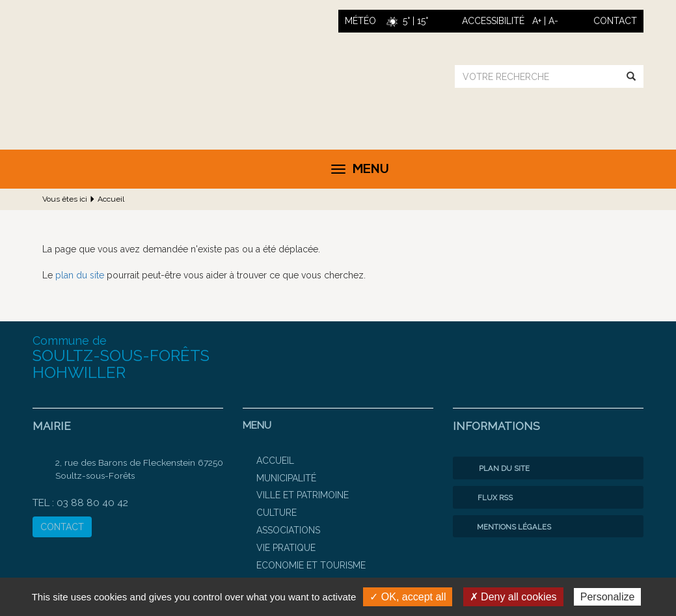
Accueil (111, 199)
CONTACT (62, 527)
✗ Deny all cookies (513, 597)
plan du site (80, 275)
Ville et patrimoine (303, 495)
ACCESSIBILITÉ (493, 21)
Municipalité (286, 478)
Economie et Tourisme (311, 565)
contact (615, 21)
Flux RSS (486, 498)
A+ (537, 21)
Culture (277, 513)
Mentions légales (505, 527)
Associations (288, 530)
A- (553, 21)
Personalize (608, 597)
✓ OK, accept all (408, 597)
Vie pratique (286, 548)
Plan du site (494, 468)
